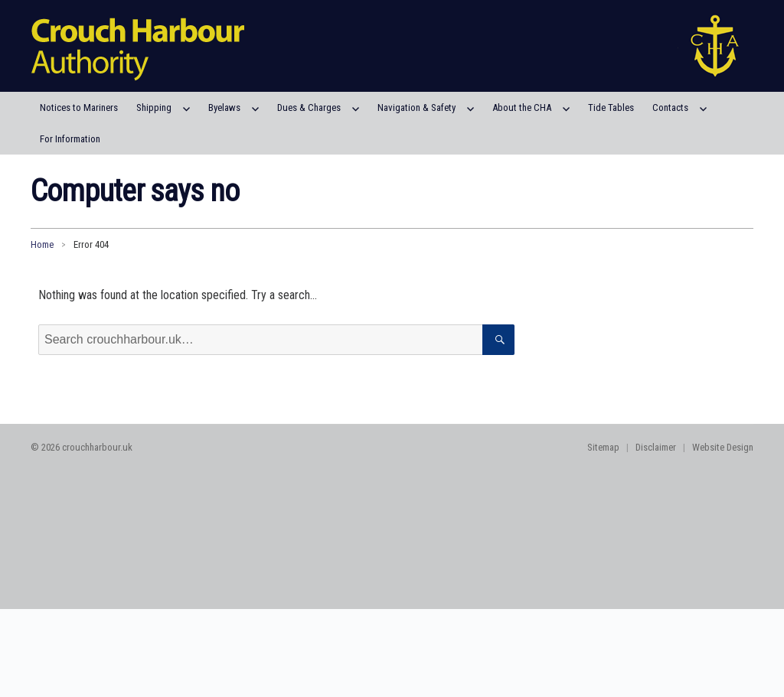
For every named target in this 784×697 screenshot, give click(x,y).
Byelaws (224, 107)
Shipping (154, 107)
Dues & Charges (309, 107)
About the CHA (522, 107)
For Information (70, 139)
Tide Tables (611, 107)
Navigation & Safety (416, 107)
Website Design (723, 447)
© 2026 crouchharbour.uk (82, 447)
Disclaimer (656, 447)
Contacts (670, 107)
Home (42, 244)
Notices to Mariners (79, 107)
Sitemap (603, 447)
